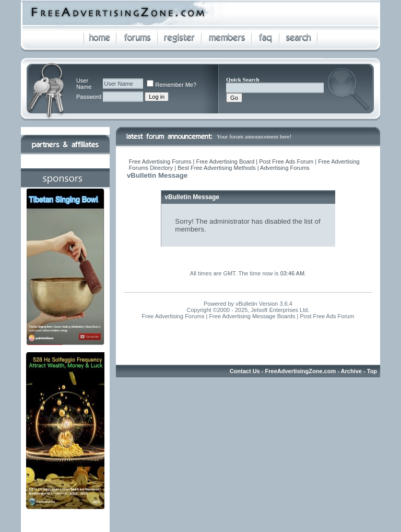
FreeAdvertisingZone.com (301, 371)
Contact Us (245, 371)
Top (372, 371)
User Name (84, 84)
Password (89, 97)
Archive (351, 371)
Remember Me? (172, 85)
